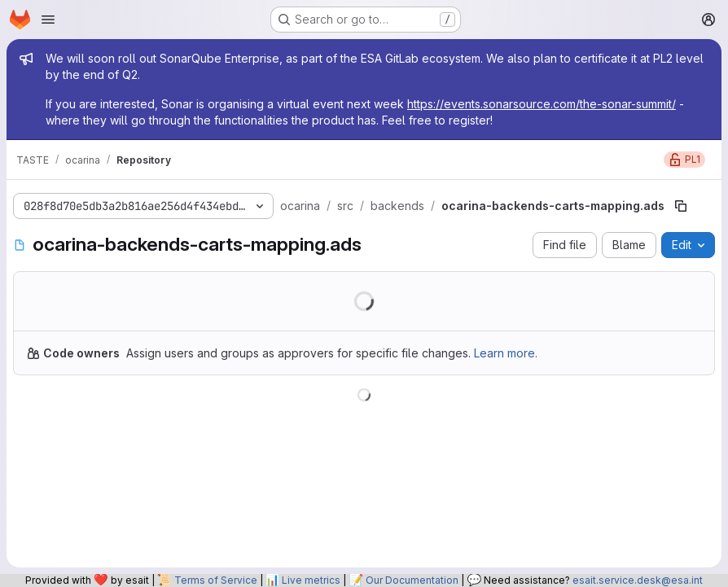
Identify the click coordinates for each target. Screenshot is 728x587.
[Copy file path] (681, 206)
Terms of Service (216, 580)
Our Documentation (412, 580)
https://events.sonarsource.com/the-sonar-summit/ (542, 104)
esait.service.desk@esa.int (638, 580)
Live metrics (311, 580)
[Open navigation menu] (48, 20)
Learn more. (506, 353)
